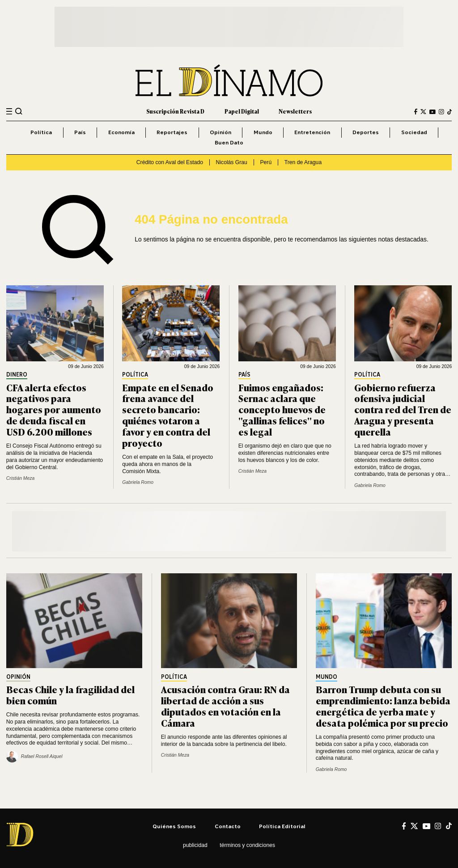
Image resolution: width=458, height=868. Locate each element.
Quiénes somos (174, 826)
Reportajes (172, 132)
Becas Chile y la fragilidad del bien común (70, 694)
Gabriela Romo (138, 482)
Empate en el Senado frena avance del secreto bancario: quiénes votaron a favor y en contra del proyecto (168, 415)
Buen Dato (229, 142)
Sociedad (414, 132)
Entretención (312, 132)
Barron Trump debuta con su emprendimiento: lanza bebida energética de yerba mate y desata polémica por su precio (383, 706)
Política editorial (282, 826)
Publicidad (195, 845)
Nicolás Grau (232, 162)
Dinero (17, 375)
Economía (121, 132)
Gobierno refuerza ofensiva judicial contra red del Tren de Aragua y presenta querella (403, 409)
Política (41, 132)
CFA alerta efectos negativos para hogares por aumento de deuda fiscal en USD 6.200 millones (54, 409)
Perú (266, 162)
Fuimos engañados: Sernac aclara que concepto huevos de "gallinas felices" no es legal (282, 409)
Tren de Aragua (303, 162)
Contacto (228, 826)
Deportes (366, 132)
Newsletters (295, 111)
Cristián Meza (20, 478)
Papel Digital (242, 111)
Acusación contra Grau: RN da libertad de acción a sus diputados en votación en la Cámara (225, 706)
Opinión (221, 132)
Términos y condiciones (247, 845)
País (80, 132)
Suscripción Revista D (175, 111)
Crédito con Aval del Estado (170, 162)
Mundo (263, 132)
